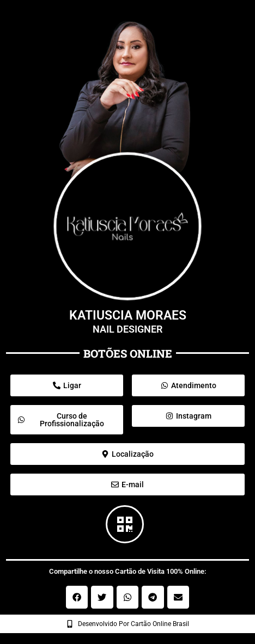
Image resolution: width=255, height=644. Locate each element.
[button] (77, 597)
